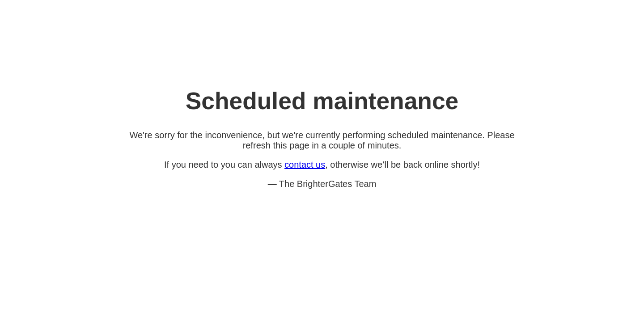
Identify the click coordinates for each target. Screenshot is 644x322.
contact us (305, 165)
